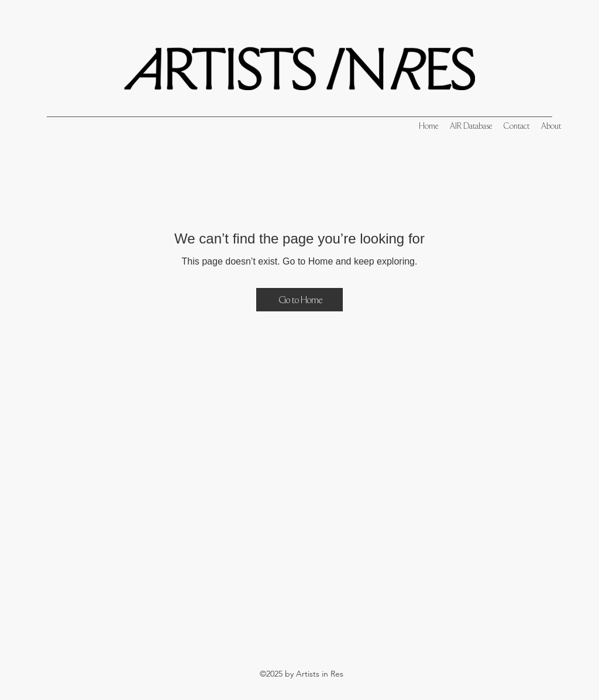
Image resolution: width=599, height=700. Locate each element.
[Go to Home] (299, 300)
